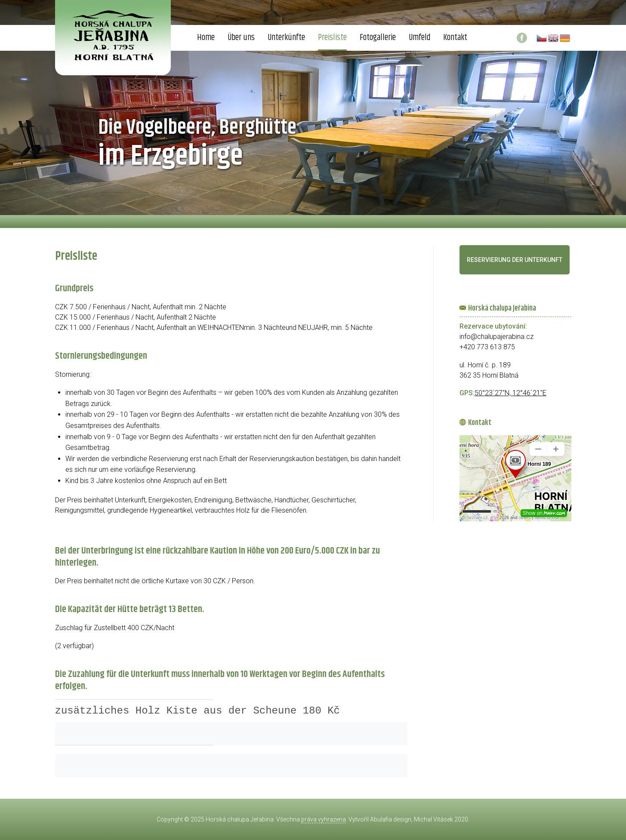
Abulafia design (391, 819)
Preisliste (332, 38)
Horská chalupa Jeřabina (240, 819)
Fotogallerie (378, 38)
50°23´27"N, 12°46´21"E (510, 393)
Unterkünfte (286, 38)
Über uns (241, 38)
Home (206, 38)
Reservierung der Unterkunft (515, 260)
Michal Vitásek (433, 819)
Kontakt (455, 38)
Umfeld (419, 38)
